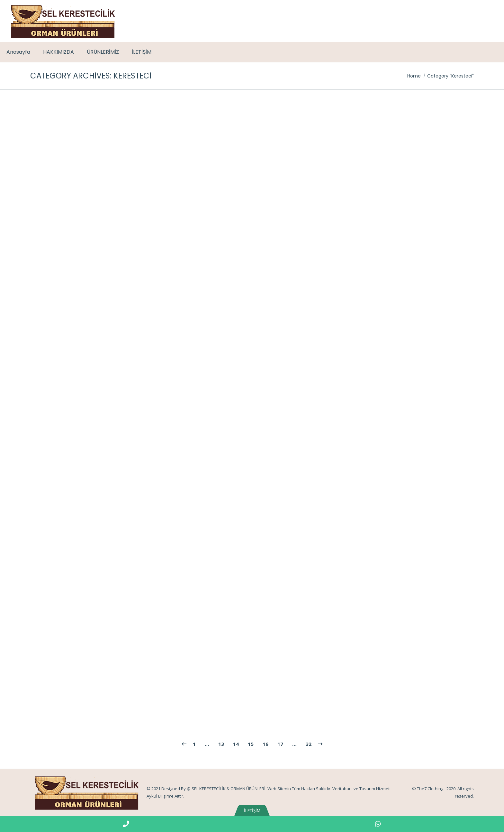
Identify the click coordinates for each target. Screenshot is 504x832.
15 (251, 744)
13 (221, 744)
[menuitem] (18, 52)
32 (309, 744)
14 (236, 744)
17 (280, 744)
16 (265, 744)
